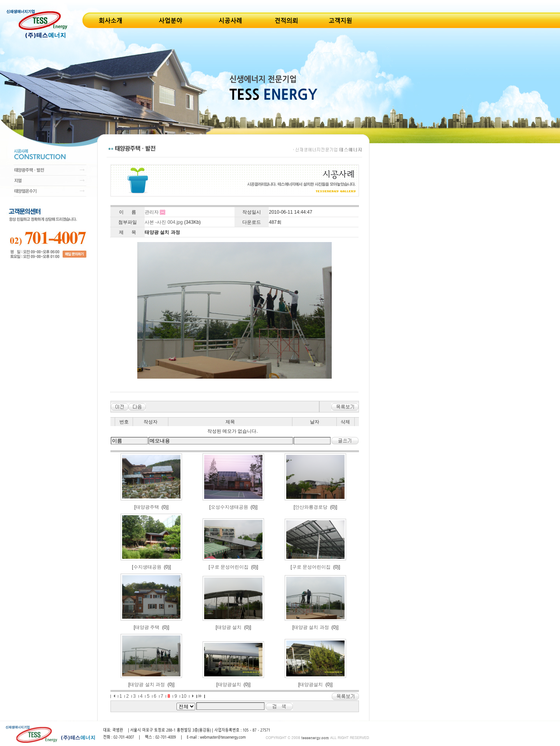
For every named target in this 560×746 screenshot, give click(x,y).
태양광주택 (147, 507)
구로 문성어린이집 (229, 567)
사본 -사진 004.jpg (164, 222)
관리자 (152, 212)
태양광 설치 (229, 627)
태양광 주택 (147, 627)
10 (184, 696)
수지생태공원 (147, 567)
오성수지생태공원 (229, 507)
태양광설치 (229, 685)
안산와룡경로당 (311, 507)
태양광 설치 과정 (311, 627)
